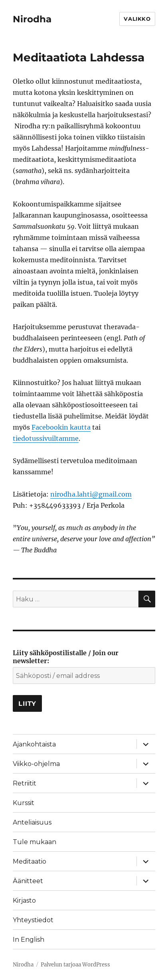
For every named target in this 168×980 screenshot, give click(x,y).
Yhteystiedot (33, 920)
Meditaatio (30, 861)
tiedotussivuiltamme (46, 438)
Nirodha (32, 19)
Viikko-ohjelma (36, 764)
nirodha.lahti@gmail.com (91, 494)
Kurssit (24, 803)
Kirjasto (24, 900)
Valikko (137, 19)
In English (29, 940)
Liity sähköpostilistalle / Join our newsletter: (66, 657)
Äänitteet (28, 881)
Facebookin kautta (61, 427)
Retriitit (25, 783)
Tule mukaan (35, 842)
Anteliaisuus (32, 822)
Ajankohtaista (34, 744)
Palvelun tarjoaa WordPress (75, 965)
